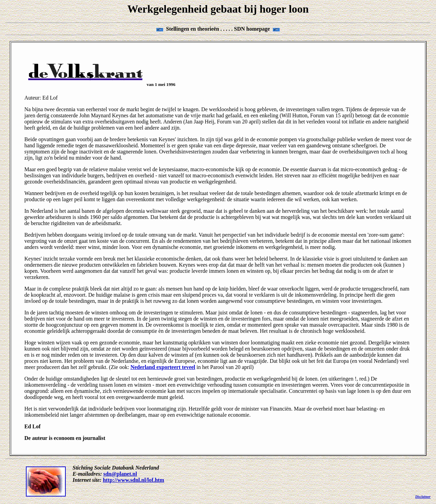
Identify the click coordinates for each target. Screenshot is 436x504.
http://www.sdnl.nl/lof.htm (134, 480)
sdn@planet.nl (120, 474)
